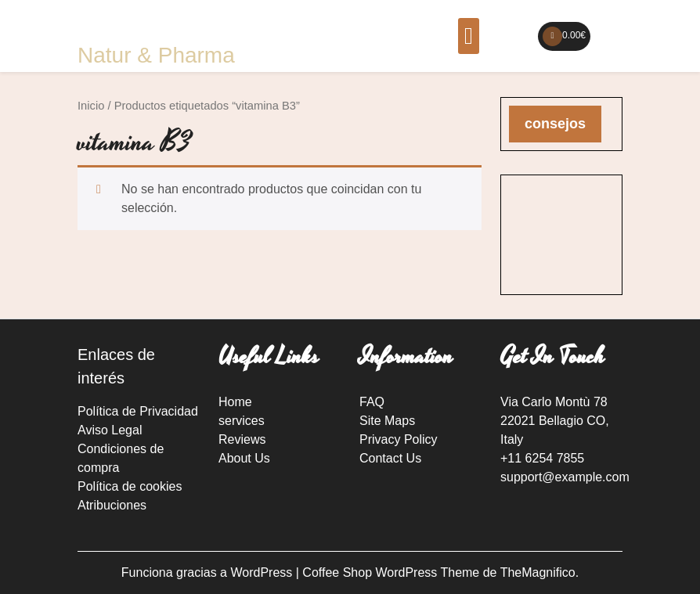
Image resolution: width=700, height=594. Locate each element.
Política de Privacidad (138, 411)
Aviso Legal (110, 430)
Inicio (91, 106)
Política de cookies (130, 486)
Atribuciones (112, 505)
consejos (555, 124)
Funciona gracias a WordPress (209, 572)
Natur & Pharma (156, 55)
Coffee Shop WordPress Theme (392, 572)
